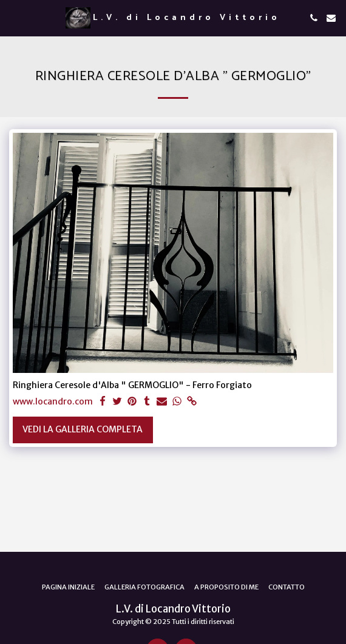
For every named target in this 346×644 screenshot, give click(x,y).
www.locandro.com (53, 401)
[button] (13, 17)
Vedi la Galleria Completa (83, 429)
